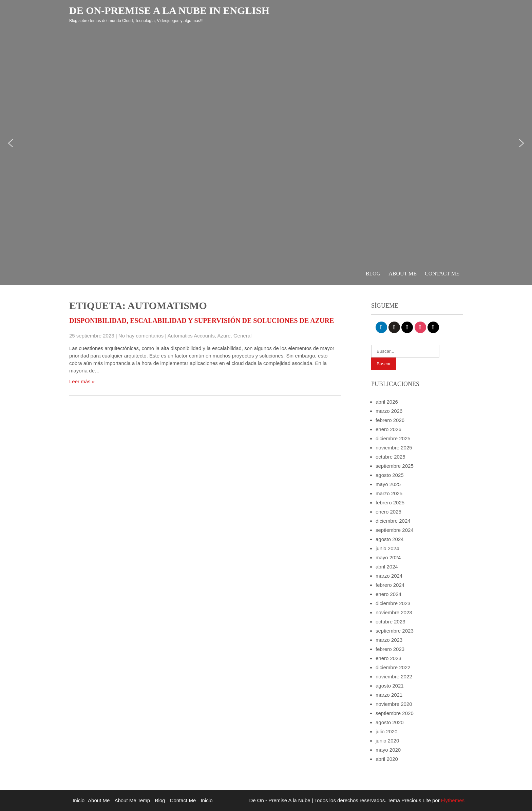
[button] (11, 143)
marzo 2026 (389, 411)
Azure (224, 336)
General (242, 336)
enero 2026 (388, 429)
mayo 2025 (388, 484)
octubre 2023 (391, 622)
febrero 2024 (390, 585)
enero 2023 (388, 658)
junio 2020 (387, 741)
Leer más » (82, 381)
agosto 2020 (390, 722)
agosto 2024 (390, 539)
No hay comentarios (141, 336)
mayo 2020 (388, 750)
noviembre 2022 (394, 677)
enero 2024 (388, 594)
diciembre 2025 (393, 438)
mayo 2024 (388, 557)
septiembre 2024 (395, 530)
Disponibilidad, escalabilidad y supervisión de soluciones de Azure (202, 321)
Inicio (79, 800)
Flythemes (452, 800)
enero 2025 (388, 512)
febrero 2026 (390, 420)
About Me (403, 274)
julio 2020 (386, 731)
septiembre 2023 (395, 631)
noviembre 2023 (394, 612)
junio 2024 (387, 548)
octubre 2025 (391, 457)
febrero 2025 (390, 503)
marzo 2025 (389, 493)
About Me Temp (132, 800)
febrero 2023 (390, 649)
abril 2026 (387, 402)
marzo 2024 (389, 576)
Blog (373, 274)
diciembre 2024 (393, 521)
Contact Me (442, 274)
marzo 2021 (389, 695)
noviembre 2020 (394, 704)
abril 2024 (387, 567)
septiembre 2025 (395, 466)
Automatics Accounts (191, 336)
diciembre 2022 (393, 667)
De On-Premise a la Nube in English (169, 10)
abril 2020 (387, 759)
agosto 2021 (390, 686)
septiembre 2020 (395, 713)
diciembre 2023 (393, 603)
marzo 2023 (389, 640)
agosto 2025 (390, 475)
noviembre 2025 (394, 448)
